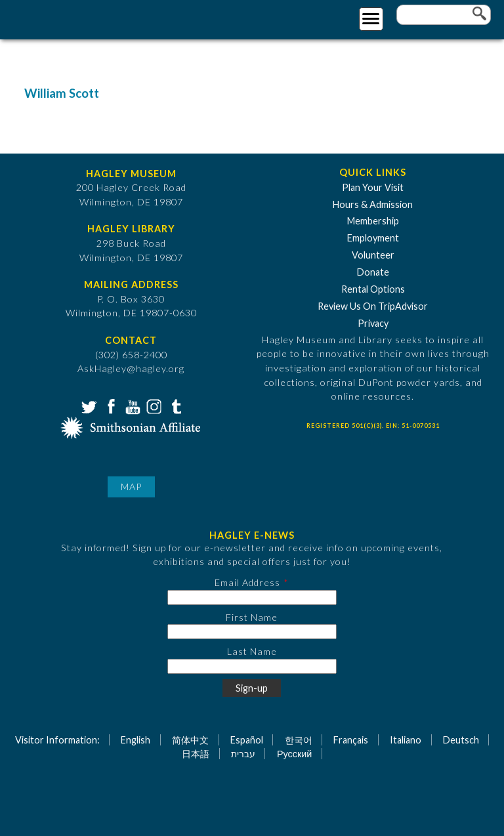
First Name (252, 617)
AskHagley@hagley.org (131, 368)
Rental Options (373, 289)
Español (247, 740)
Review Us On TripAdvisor (373, 306)
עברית (243, 754)
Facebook (110, 406)
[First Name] (252, 632)
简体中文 (190, 740)
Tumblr (175, 406)
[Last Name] (252, 666)
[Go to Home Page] (64, 17)
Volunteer (373, 255)
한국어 (299, 740)
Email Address (247, 582)
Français (351, 740)
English (136, 740)
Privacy (373, 323)
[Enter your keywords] (444, 15)
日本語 (196, 754)
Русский (294, 754)
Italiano (406, 740)
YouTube (131, 406)
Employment (373, 238)
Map (131, 487)
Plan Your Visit (373, 187)
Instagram (153, 406)
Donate (373, 272)
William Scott (62, 93)
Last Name (252, 651)
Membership (373, 221)
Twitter (88, 406)
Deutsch (461, 740)
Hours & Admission (373, 204)
